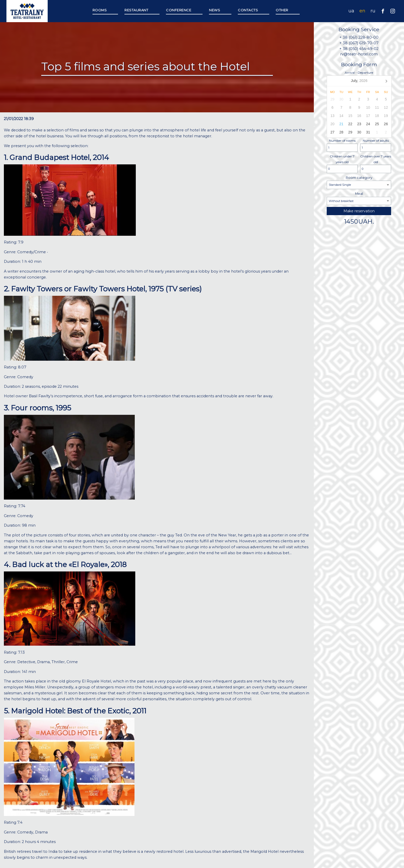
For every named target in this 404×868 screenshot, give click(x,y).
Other (282, 10)
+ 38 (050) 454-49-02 (359, 49)
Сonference (179, 10)
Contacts (248, 10)
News (214, 10)
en (362, 11)
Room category (359, 182)
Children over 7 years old (376, 164)
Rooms (100, 10)
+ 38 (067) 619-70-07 (359, 43)
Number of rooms (342, 145)
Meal (359, 198)
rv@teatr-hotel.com (359, 54)
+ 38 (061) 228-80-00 (359, 37)
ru (373, 11)
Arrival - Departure (359, 104)
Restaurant (136, 10)
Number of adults (376, 145)
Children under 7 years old (342, 164)
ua (351, 11)
